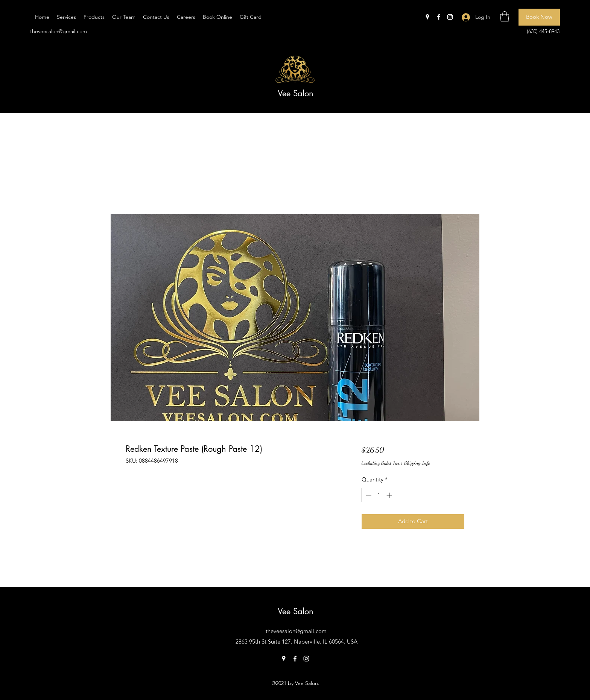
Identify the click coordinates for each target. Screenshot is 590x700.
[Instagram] (450, 17)
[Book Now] (539, 17)
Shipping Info (417, 463)
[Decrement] (368, 495)
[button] (505, 17)
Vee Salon (296, 93)
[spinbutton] (379, 495)
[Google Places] (427, 17)
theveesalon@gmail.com (59, 31)
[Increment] (390, 495)
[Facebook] (439, 17)
